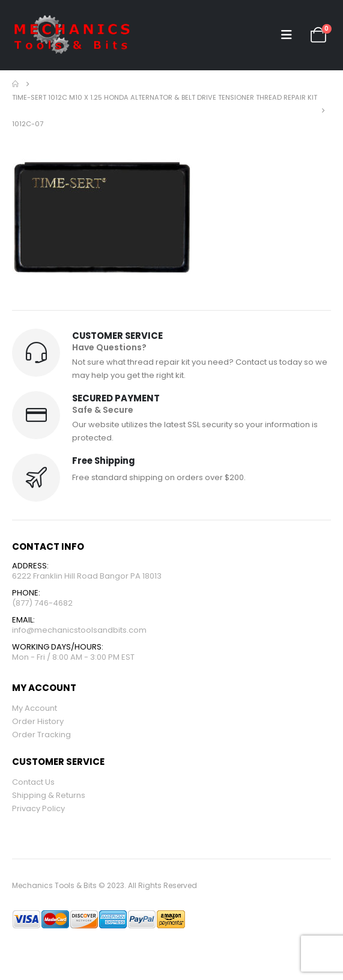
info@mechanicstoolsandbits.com (79, 630)
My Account (35, 708)
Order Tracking (41, 735)
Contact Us (33, 782)
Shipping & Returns (49, 795)
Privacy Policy (38, 808)
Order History (38, 721)
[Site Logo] (72, 35)
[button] (287, 35)
